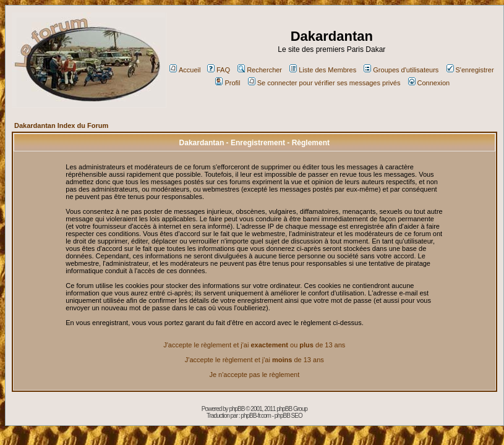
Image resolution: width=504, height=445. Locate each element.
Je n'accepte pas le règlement (254, 375)
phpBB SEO (288, 416)
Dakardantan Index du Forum (61, 125)
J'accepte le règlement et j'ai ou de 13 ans (254, 345)
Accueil (185, 70)
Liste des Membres (323, 70)
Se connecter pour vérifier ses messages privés (324, 83)
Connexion (429, 83)
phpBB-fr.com (256, 416)
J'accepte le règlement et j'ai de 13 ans (254, 360)
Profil (228, 83)
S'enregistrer (470, 70)
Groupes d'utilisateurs (401, 70)
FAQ (219, 70)
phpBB (237, 409)
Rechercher (260, 70)
